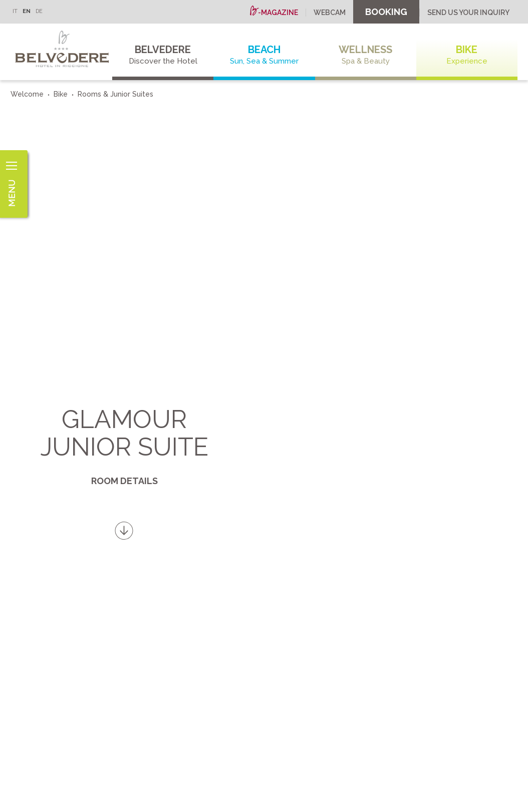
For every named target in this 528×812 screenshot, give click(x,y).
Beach (264, 55)
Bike (467, 55)
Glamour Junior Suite (124, 433)
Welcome (27, 94)
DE (39, 11)
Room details (124, 481)
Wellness (366, 55)
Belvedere (163, 55)
